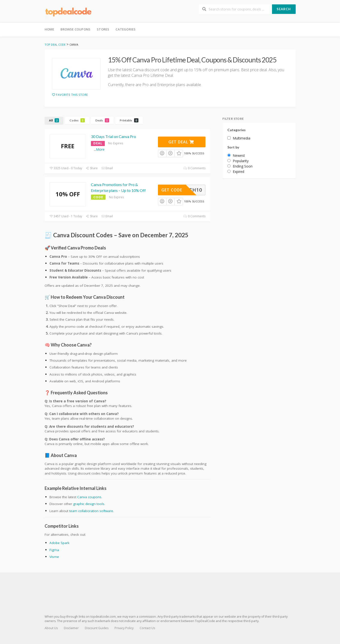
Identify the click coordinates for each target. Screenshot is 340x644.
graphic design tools (89, 504)
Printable (129, 120)
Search (284, 9)
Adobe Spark (59, 543)
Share (92, 168)
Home (49, 29)
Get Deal (181, 142)
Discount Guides (97, 628)
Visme (54, 557)
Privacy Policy (124, 628)
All (54, 120)
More (100, 149)
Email (107, 168)
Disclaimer (71, 628)
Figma (54, 550)
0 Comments (194, 168)
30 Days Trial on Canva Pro (113, 136)
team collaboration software (91, 511)
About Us (51, 628)
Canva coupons (89, 497)
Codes (77, 120)
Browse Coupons (75, 29)
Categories (126, 29)
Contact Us (147, 628)
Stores (103, 29)
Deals (102, 120)
